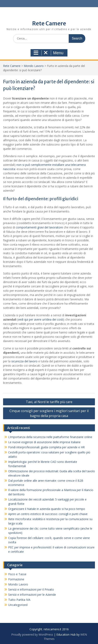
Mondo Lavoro (34, 66)
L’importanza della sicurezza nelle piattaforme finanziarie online (50, 437)
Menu (48, 53)
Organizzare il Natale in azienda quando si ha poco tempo (50, 509)
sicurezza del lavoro (24, 361)
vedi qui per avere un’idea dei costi (41, 319)
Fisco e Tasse (17, 574)
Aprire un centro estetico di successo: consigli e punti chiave (48, 514)
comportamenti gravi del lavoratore (39, 227)
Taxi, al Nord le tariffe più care (49, 402)
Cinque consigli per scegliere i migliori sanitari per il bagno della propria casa (49, 413)
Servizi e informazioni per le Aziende (32, 595)
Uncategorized (18, 605)
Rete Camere (49, 23)
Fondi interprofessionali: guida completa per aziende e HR (46, 447)
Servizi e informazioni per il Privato (31, 589)
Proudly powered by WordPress (32, 634)
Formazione (16, 579)
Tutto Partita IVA (19, 600)
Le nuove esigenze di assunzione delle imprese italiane (44, 442)
